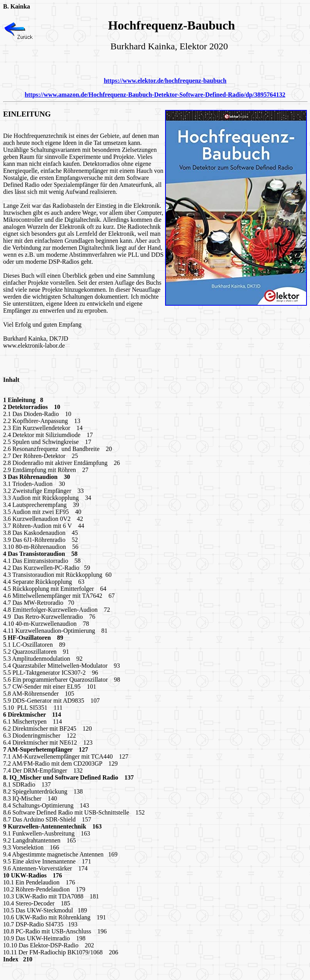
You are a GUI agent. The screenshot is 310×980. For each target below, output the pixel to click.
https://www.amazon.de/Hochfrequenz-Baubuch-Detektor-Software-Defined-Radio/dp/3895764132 (155, 95)
